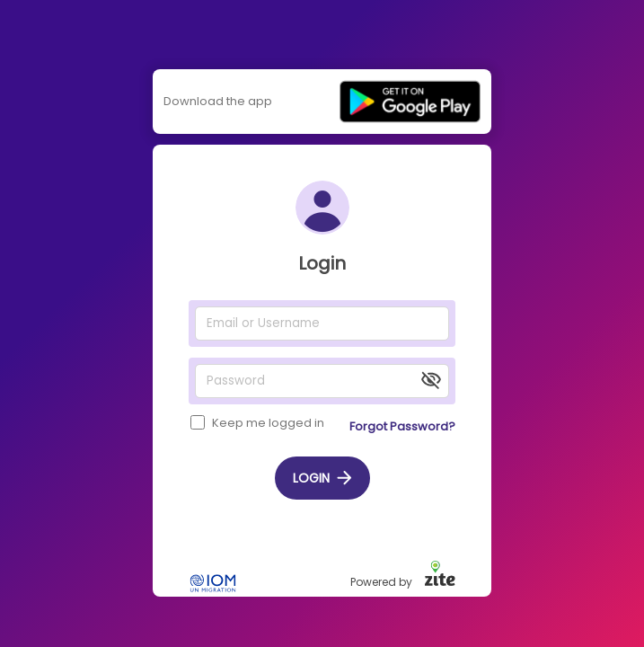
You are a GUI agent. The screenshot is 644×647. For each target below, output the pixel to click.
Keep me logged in (268, 423)
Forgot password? (402, 426)
